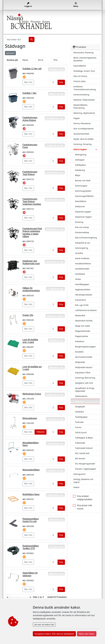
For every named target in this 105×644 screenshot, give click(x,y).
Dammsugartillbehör (84, 196)
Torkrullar (79, 422)
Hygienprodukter (83, 289)
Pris (56, 60)
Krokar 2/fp (28, 315)
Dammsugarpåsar (83, 191)
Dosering (79, 222)
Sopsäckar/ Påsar (83, 373)
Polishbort (80, 341)
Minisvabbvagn (30, 418)
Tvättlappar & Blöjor (84, 438)
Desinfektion (81, 201)
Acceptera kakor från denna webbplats (54, 634)
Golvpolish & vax (83, 243)
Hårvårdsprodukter (84, 295)
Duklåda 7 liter (30, 93)
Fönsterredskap (82, 232)
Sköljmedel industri (84, 367)
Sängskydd (80, 407)
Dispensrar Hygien (83, 217)
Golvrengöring (82, 248)
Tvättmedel (80, 443)
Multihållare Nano (31, 494)
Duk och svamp (82, 227)
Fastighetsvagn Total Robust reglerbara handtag (32, 202)
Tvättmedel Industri (84, 448)
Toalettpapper (81, 417)
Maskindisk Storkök (84, 321)
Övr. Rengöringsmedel (85, 464)
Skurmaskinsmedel (84, 357)
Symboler (10, 53)
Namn (25, 60)
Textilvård (79, 412)
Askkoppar (80, 160)
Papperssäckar (82, 336)
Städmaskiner (81, 396)
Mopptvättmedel (83, 331)
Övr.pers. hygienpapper (86, 469)
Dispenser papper (83, 212)
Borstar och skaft (83, 180)
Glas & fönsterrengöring (86, 238)
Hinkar (78, 279)
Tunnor (78, 427)
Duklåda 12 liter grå (32, 69)
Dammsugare (81, 186)
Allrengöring (81, 155)
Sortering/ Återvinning (85, 378)
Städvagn (79, 401)
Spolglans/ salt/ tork (84, 383)
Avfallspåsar (80, 165)
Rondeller (79, 352)
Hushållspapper (82, 284)
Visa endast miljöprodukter (85, 498)
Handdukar (80, 274)
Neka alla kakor (87, 634)
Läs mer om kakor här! (44, 625)
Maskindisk (80, 315)
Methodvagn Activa (32, 394)
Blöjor (78, 175)
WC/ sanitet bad (82, 453)
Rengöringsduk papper (85, 347)
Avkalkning (80, 170)
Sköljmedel (80, 362)
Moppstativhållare (31, 470)
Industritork (80, 300)
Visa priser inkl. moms (85, 507)
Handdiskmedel (82, 269)
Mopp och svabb (82, 326)
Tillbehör (41, 432)
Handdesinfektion (83, 264)
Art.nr (41, 60)
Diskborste (80, 206)
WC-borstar (80, 458)
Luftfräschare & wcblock (86, 310)
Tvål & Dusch (81, 432)
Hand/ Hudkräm (82, 258)
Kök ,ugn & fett (82, 305)
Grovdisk (79, 253)
